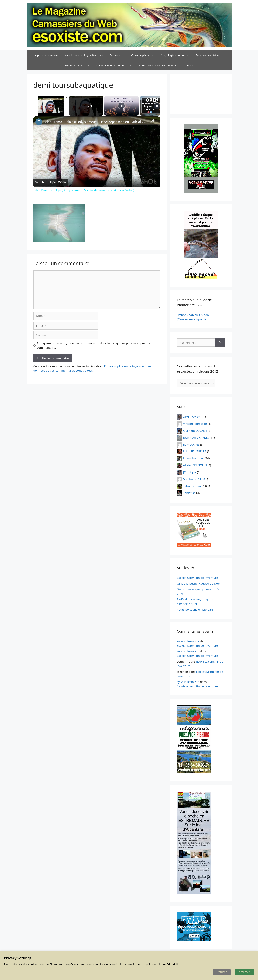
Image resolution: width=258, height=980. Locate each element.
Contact (189, 65)
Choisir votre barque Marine (160, 65)
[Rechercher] (220, 343)
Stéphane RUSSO (195, 479)
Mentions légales (79, 65)
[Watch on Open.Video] (51, 182)
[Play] (122, 106)
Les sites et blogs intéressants (114, 65)
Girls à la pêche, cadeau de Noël (199, 583)
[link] (39, 122)
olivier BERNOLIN (195, 465)
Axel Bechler (192, 417)
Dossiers (119, 55)
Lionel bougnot (194, 458)
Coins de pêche (144, 55)
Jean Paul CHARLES (196, 438)
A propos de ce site (46, 55)
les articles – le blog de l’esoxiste (84, 55)
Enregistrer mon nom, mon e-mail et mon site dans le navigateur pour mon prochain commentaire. (95, 346)
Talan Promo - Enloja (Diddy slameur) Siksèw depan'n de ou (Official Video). (96, 122)
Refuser (222, 972)
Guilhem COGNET (195, 431)
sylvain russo (192, 486)
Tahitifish (189, 493)
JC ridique (190, 472)
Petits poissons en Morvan (195, 610)
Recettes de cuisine (211, 55)
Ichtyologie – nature (177, 55)
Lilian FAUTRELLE (195, 451)
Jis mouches (191, 444)
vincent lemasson (195, 424)
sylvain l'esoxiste (188, 641)
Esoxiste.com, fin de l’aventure (197, 578)
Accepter (244, 972)
